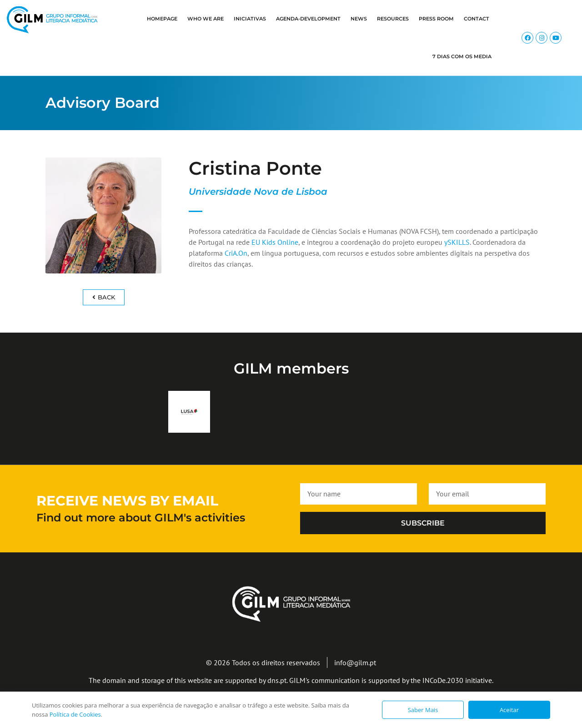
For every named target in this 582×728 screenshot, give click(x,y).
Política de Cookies (75, 714)
